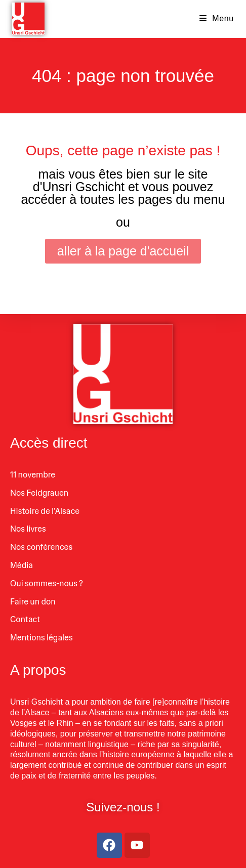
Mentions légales (42, 638)
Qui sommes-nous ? (47, 583)
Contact (25, 619)
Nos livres (28, 529)
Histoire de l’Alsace (45, 511)
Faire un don (33, 602)
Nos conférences (41, 547)
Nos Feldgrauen (39, 493)
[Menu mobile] (217, 18)
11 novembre (33, 475)
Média (22, 565)
